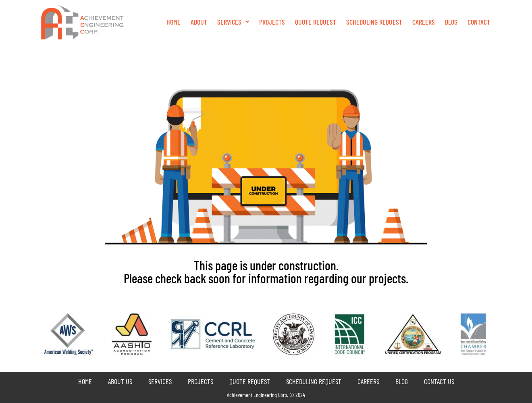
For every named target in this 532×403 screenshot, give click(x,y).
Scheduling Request (374, 22)
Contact (479, 22)
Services (233, 22)
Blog (451, 22)
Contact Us (439, 381)
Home (174, 22)
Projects (272, 22)
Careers (424, 22)
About (199, 22)
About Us (120, 381)
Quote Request (250, 381)
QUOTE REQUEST (316, 22)
